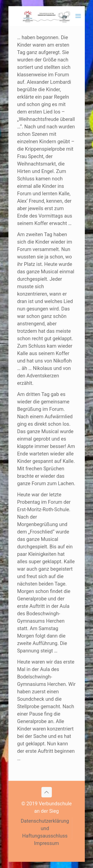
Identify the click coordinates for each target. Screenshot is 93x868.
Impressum (46, 843)
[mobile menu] (78, 16)
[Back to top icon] (47, 792)
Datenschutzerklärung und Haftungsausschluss (45, 828)
